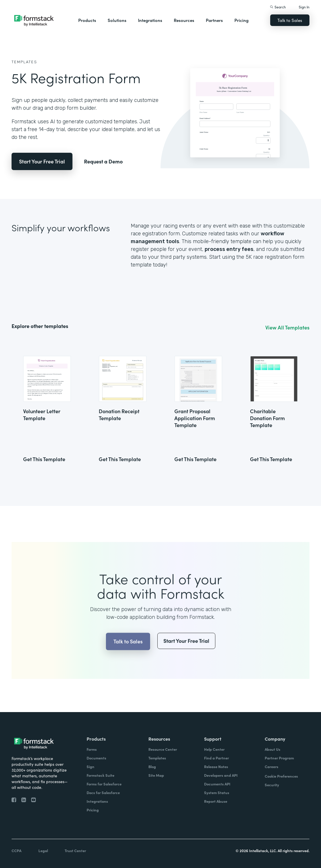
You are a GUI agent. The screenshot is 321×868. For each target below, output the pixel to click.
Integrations (150, 20)
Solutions (117, 20)
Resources (184, 20)
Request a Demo (103, 161)
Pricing (241, 20)
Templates (24, 62)
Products (87, 20)
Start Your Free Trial (42, 161)
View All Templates (287, 327)
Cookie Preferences (281, 776)
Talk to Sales (290, 20)
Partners (214, 20)
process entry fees (229, 249)
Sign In (304, 7)
